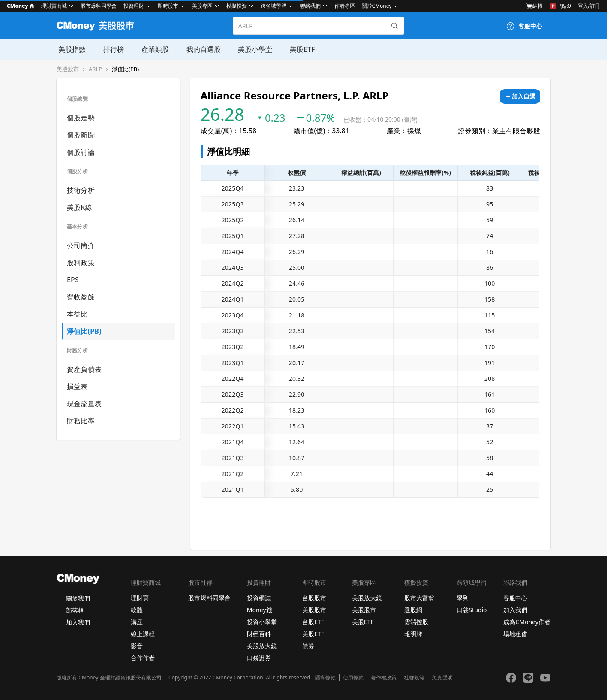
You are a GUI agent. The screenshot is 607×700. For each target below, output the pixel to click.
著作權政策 (384, 678)
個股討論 (81, 152)
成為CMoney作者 (527, 622)
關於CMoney (377, 6)
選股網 (413, 610)
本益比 (77, 314)
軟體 (137, 610)
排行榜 (111, 49)
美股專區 (202, 6)
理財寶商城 (54, 6)
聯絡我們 (310, 6)
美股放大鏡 (262, 646)
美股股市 (68, 69)
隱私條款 (325, 678)
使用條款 (353, 678)
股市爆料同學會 (99, 6)
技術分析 (81, 190)
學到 (463, 598)
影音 (137, 646)
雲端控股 (416, 622)
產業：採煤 (404, 131)
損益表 (77, 386)
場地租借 (515, 634)
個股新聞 (81, 135)
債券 (308, 646)
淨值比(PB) (125, 69)
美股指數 (70, 49)
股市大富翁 (419, 598)
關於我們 (78, 598)
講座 (137, 622)
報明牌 (413, 634)
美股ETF (299, 49)
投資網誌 (259, 598)
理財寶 (140, 598)
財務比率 (81, 421)
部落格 (75, 610)
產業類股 (153, 49)
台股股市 (314, 598)
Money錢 (260, 610)
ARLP (95, 69)
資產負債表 (84, 369)
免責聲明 (442, 678)
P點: (560, 6)
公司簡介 (81, 245)
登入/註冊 (589, 6)
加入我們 (78, 622)
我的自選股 (201, 49)
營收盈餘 (81, 297)
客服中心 (515, 598)
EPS (73, 280)
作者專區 (345, 6)
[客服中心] (524, 26)
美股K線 (80, 207)
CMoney (21, 6)
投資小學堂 (262, 622)
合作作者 (143, 658)
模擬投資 (237, 6)
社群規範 (414, 678)
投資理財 (134, 6)
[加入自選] (520, 96)
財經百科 (259, 634)
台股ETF (313, 622)
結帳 (534, 6)
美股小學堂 (252, 49)
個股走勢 (81, 118)
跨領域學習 (273, 6)
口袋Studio (472, 610)
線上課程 (143, 634)
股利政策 (81, 263)
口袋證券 (259, 658)
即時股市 (168, 6)
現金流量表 (84, 404)
